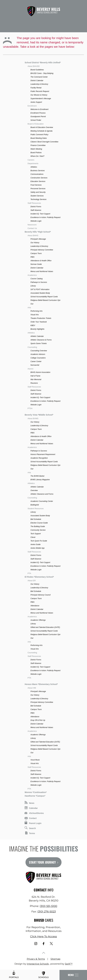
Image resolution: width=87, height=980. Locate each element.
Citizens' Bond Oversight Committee (44, 142)
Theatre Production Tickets (41, 318)
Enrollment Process (38, 113)
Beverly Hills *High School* (38, 232)
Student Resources (36, 509)
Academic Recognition (39, 458)
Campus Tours (36, 253)
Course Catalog (36, 279)
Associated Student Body (40, 293)
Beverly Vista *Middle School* (39, 415)
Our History (35, 243)
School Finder (36, 120)
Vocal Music (35, 760)
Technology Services (38, 199)
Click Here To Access (43, 936)
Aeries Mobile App (37, 548)
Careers (31, 160)
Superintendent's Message (41, 99)
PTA (29, 573)
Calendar (31, 808)
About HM (32, 688)
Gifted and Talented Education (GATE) (45, 627)
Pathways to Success (39, 282)
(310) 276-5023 (47, 912)
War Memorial (36, 379)
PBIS (32, 257)
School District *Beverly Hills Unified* (43, 63)
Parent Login (33, 823)
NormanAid (35, 365)
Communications (37, 174)
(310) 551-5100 (48, 906)
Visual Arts (35, 315)
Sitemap (55, 959)
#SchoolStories (34, 813)
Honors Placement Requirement (43, 454)
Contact (31, 818)
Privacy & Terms (36, 959)
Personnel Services (38, 189)
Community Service (38, 530)
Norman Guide (36, 264)
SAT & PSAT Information (40, 289)
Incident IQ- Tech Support (40, 214)
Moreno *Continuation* (36, 792)
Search (30, 828)
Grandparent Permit (38, 117)
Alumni (30, 369)
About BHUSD (34, 66)
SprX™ (69, 964)
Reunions (34, 383)
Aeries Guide (35, 544)
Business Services (37, 171)
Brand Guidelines (37, 70)
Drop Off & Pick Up (38, 720)
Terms (30, 833)
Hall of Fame (35, 376)
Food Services (36, 185)
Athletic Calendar (37, 336)
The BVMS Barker (37, 476)
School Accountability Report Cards (44, 297)
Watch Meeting (36, 149)
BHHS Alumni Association (40, 372)
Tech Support (36, 534)
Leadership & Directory (39, 84)
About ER (32, 581)
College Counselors (38, 358)
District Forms (36, 207)
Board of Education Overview (42, 127)
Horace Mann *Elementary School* (41, 684)
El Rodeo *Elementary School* (39, 577)
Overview (34, 490)
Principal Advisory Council (40, 595)
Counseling (32, 347)
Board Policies (36, 153)
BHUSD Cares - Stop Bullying (42, 73)
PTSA (30, 408)
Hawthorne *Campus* (35, 796)
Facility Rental (36, 88)
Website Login (36, 221)
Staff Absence (36, 210)
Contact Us (32, 228)
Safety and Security (38, 192)
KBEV (33, 325)
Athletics (34, 167)
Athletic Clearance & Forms (41, 340)
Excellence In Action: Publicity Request (45, 217)
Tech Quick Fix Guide (39, 541)
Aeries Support (36, 102)
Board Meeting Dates (39, 138)
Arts (29, 308)
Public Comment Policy (39, 135)
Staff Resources (34, 203)
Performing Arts (36, 311)
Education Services (38, 181)
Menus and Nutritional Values (42, 271)
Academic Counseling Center (42, 501)
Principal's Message (38, 239)
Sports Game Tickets (39, 343)
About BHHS (33, 235)
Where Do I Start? (37, 156)
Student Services (37, 196)
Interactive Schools (38, 964)
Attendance (35, 606)
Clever (33, 537)
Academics (32, 275)
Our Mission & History (39, 95)
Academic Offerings (38, 620)
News (29, 803)
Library (33, 286)
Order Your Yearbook (39, 322)
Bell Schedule (36, 519)
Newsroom (32, 225)
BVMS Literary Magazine (40, 480)
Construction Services (39, 178)
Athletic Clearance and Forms (42, 494)
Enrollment (32, 106)
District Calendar (37, 81)
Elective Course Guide (39, 523)
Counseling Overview (39, 351)
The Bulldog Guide (38, 526)
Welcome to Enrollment (39, 109)
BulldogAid (35, 505)
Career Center (36, 361)
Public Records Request (40, 91)
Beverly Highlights (37, 329)
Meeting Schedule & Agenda (41, 131)
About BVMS (33, 418)
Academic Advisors (38, 354)
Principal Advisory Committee (42, 250)
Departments (33, 163)
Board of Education (36, 124)
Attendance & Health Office (41, 261)
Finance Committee (38, 145)
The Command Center (39, 77)
